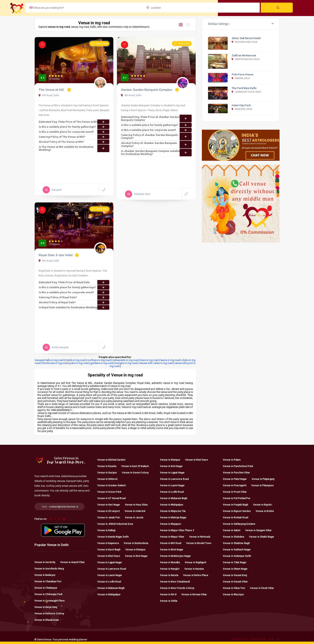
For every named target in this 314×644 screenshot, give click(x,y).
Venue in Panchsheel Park (241, 466)
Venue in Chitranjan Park (51, 594)
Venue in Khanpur (138, 550)
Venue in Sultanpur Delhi (239, 556)
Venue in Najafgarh (198, 562)
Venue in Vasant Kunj (237, 575)
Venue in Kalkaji (109, 530)
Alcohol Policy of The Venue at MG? (74, 142)
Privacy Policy (258, 639)
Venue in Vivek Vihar (265, 588)
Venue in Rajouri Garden (239, 511)
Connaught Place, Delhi (246, 92)
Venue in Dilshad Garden (114, 460)
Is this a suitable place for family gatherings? (74, 127)
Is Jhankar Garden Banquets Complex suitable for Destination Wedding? (156, 153)
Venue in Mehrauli (202, 537)
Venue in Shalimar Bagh (239, 543)
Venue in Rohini (267, 511)
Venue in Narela (172, 575)
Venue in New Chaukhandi (177, 582)
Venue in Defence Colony (52, 614)
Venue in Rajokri (265, 505)
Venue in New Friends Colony (180, 588)
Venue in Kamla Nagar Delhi (115, 537)
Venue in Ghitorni (110, 479)
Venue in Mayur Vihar (175, 537)
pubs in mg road (79, 363)
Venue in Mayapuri (173, 524)
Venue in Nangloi (172, 569)
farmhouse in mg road (55, 363)
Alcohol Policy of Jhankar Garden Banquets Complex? (156, 145)
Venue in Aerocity (47, 562)
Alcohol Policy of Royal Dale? (74, 302)
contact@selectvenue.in (63, 507)
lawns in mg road (170, 360)
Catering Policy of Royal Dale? (74, 297)
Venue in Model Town (201, 543)
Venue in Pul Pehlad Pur (239, 498)
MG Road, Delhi (49, 95)
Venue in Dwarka (109, 466)
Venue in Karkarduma (138, 543)
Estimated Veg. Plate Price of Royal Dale (74, 282)
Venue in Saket (234, 530)
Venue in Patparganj (266, 479)
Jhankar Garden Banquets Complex (147, 90)
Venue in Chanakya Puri (50, 581)
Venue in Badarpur (47, 575)
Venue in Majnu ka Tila (175, 511)
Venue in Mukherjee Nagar (178, 556)
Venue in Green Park (112, 492)
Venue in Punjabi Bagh (238, 505)
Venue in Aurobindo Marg (52, 569)
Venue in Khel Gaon (111, 556)
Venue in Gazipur (110, 473)
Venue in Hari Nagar (111, 505)
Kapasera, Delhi (242, 109)
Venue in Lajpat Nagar (112, 562)
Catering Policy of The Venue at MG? (74, 137)
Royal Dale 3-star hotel (56, 255)
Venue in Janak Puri (111, 518)
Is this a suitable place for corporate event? (74, 132)
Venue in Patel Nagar (237, 479)
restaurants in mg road (126, 360)
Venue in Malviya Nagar (176, 518)
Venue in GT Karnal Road (114, 498)
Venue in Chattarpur (48, 588)
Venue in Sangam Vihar (261, 530)
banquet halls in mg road (49, 360)
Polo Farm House (243, 74)
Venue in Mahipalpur (111, 594)
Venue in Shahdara (236, 537)
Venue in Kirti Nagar (139, 556)
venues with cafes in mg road (156, 363)
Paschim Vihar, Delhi (245, 42)
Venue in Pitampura (265, 485)
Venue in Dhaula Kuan (49, 620)
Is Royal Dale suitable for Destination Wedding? (74, 307)
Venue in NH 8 (171, 594)
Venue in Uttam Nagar (238, 569)
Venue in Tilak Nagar (237, 562)
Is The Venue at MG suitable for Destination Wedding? (74, 148)
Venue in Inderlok (138, 511)
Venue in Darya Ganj (48, 607)
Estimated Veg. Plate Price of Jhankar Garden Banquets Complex (156, 118)
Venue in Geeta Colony (138, 473)
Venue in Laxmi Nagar (112, 575)
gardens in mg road (102, 363)
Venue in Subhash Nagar (239, 550)
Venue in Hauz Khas (139, 505)
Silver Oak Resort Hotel (246, 38)
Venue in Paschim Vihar (239, 473)
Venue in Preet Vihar (237, 492)
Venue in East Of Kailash (138, 466)
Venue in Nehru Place (198, 575)
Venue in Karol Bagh (111, 550)
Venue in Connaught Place (52, 601)
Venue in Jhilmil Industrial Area (118, 524)
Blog (271, 639)
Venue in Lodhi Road (112, 582)
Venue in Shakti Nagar (264, 537)
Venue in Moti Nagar (174, 550)
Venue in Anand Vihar (75, 562)
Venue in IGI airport (111, 511)
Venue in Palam (234, 460)
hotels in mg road (75, 360)
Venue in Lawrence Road (114, 569)
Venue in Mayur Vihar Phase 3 (180, 530)
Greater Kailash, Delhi (246, 59)
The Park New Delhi (244, 88)
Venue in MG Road (173, 543)
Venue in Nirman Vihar (197, 594)
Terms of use (240, 639)
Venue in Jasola (137, 518)
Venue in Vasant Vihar (238, 582)
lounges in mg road (126, 363)
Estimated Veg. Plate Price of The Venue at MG (74, 122)
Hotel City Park (241, 105)
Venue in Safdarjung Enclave (242, 524)
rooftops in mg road (99, 360)
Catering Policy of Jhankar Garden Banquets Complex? (156, 136)
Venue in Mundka (172, 562)
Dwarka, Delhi (241, 78)
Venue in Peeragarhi (237, 485)
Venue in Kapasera (111, 543)
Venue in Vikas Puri (237, 588)
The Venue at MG (52, 90)
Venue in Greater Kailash (114, 485)
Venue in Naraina (197, 569)
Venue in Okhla (171, 601)
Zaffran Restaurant (244, 55)
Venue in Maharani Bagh (113, 588)
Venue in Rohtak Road (238, 518)
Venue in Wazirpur (236, 594)
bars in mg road (149, 360)
